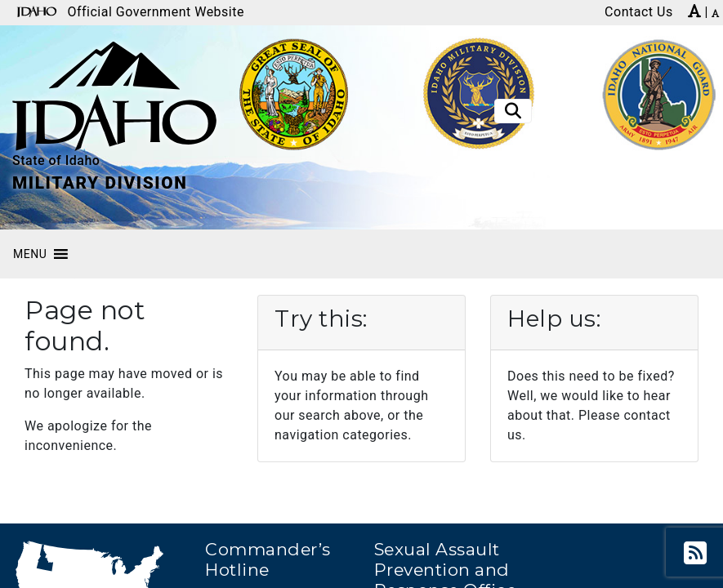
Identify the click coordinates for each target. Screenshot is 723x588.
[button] (30, 254)
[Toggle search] (513, 111)
